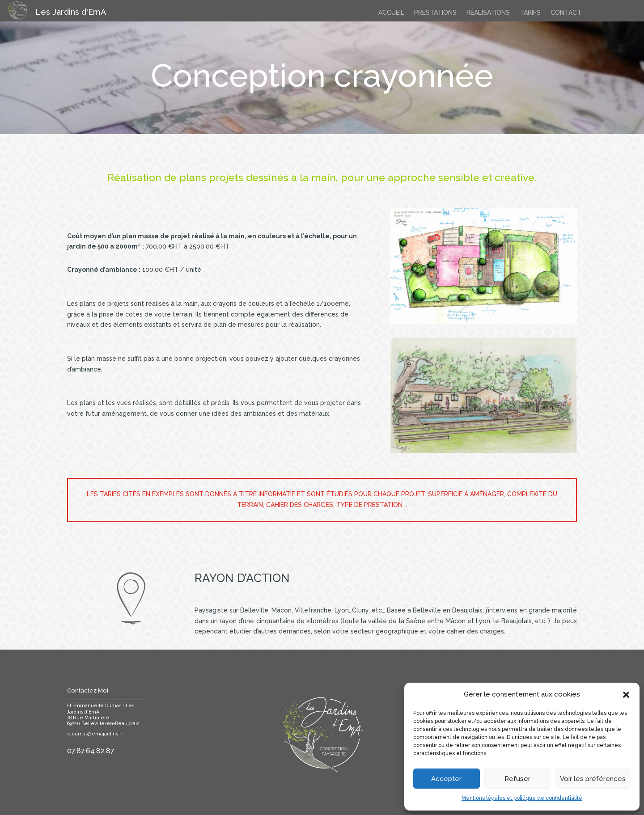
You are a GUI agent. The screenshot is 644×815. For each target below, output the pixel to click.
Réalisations (488, 13)
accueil (391, 13)
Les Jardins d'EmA (71, 12)
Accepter (446, 779)
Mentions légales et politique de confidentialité (522, 798)
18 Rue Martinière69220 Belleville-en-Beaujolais (103, 720)
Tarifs (530, 13)
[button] (626, 695)
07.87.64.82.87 (91, 751)
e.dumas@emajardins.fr (95, 734)
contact (566, 13)
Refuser (517, 779)
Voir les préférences (593, 779)
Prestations (435, 13)
